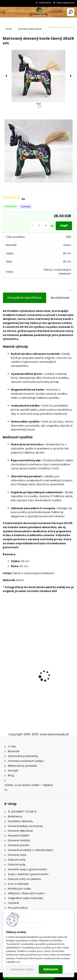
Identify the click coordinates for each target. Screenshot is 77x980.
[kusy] (39, 226)
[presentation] (6, 76)
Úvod (9, 29)
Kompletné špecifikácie (24, 298)
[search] (71, 12)
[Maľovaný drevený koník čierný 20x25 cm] (38, 76)
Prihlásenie (45, 3)
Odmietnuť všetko (22, 970)
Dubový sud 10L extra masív (25, 692)
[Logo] (38, 12)
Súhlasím (51, 969)
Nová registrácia (65, 3)
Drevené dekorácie (30, 29)
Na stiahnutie (60, 298)
